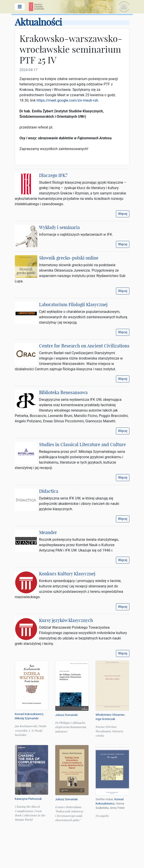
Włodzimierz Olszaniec (110, 715)
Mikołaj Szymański (27, 718)
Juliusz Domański (66, 715)
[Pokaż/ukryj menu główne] (20, 7)
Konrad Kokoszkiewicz (29, 714)
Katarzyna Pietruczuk (28, 799)
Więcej (123, 214)
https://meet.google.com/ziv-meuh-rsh (67, 100)
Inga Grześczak (105, 719)
